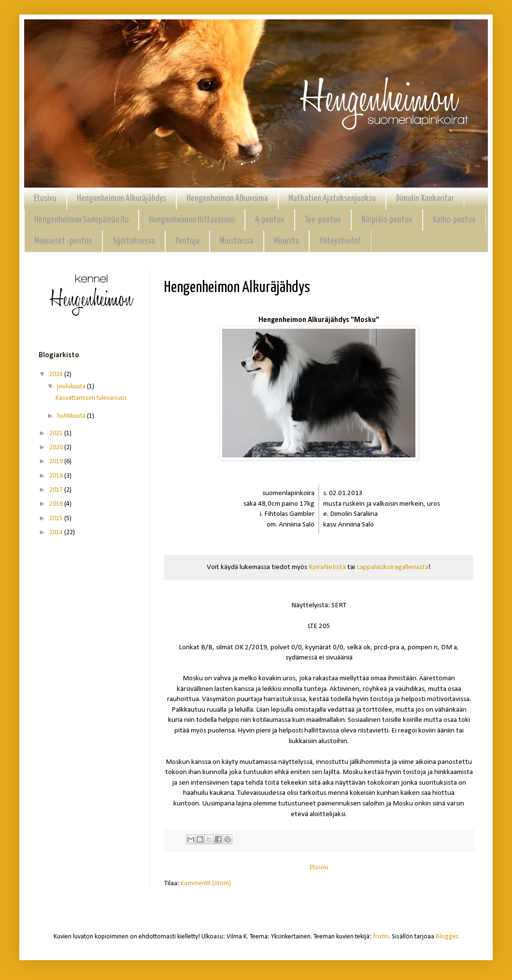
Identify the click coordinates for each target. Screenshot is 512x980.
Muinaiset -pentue (63, 241)
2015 (57, 519)
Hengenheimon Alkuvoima (227, 198)
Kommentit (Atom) (206, 884)
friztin (381, 937)
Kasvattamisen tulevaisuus (91, 398)
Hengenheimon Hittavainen (192, 220)
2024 (57, 374)
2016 (57, 504)
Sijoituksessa (134, 241)
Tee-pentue (323, 220)
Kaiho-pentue (454, 220)
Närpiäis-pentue (387, 220)
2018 (57, 476)
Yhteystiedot (340, 241)
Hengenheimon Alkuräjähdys (121, 198)
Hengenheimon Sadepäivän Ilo (81, 220)
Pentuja (187, 241)
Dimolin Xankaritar (425, 198)
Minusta (286, 241)
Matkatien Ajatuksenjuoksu (332, 198)
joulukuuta (72, 387)
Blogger (447, 937)
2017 (57, 490)
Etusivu (45, 198)
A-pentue (270, 220)
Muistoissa (237, 241)
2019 (57, 461)
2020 (57, 447)
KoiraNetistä (327, 567)
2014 (57, 533)
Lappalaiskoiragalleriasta (392, 567)
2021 (57, 433)
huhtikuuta (72, 416)
